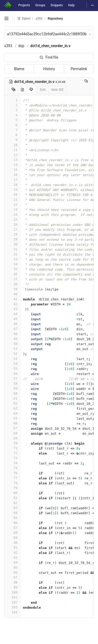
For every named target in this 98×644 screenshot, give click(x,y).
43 (12, 309)
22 (12, 205)
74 (12, 463)
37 (12, 279)
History (49, 69)
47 (12, 329)
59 (12, 388)
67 (12, 428)
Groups (40, 5)
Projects (24, 5)
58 (12, 383)
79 (12, 488)
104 (12, 612)
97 (12, 577)
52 (12, 354)
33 (12, 259)
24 (12, 214)
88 (12, 533)
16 (12, 175)
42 (12, 304)
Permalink (79, 69)
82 (12, 503)
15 (12, 170)
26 (12, 224)
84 (12, 513)
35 (12, 269)
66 (12, 423)
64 (12, 413)
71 (12, 448)
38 (12, 284)
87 (12, 528)
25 (12, 219)
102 (12, 602)
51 (12, 349)
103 (12, 607)
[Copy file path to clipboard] (86, 82)
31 (12, 249)
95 (12, 567)
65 (12, 418)
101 (12, 597)
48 (12, 334)
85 (12, 518)
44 (12, 314)
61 (12, 398)
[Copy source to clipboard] (13, 90)
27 (12, 229)
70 (12, 443)
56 (12, 374)
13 (12, 160)
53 (12, 359)
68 (12, 433)
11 (12, 150)
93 (12, 558)
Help (71, 5)
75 (12, 468)
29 (12, 239)
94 (12, 562)
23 (12, 209)
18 (12, 185)
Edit (43, 90)
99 (12, 587)
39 (12, 289)
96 (12, 572)
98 (12, 582)
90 (12, 543)
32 (12, 254)
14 (12, 165)
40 (12, 294)
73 (12, 458)
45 (12, 319)
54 (12, 364)
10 (12, 145)
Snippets (57, 5)
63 (12, 408)
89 (12, 538)
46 (12, 324)
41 (12, 299)
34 (12, 264)
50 (12, 344)
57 (12, 379)
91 (12, 548)
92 (12, 553)
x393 (8, 46)
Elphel (24, 18)
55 (12, 369)
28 (12, 234)
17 (12, 180)
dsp (21, 46)
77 (12, 478)
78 (12, 483)
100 (12, 592)
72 (12, 453)
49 (12, 339)
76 (12, 473)
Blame (19, 69)
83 (12, 508)
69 (12, 438)
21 (12, 200)
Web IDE (57, 90)
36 (12, 274)
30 (12, 244)
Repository (55, 19)
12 (12, 155)
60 (12, 393)
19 (12, 190)
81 (12, 498)
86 (12, 523)
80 (12, 493)
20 (12, 195)
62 (12, 403)
